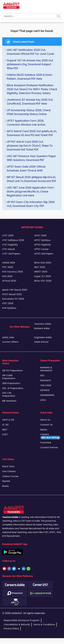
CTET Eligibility (10, 245)
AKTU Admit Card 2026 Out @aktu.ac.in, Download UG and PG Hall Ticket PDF (32, 133)
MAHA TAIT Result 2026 (15, 290)
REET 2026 (40, 267)
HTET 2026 (8, 303)
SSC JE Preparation (13, 388)
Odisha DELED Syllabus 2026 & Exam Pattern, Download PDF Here (30, 77)
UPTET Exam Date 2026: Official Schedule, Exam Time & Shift (26, 169)
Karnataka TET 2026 (13, 299)
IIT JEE (6, 425)
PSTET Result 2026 (12, 294)
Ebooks (6, 481)
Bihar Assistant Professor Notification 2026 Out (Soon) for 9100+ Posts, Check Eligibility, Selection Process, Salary (32, 89)
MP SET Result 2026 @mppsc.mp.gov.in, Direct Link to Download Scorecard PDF (31, 179)
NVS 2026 (7, 276)
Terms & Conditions (44, 624)
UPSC (43, 400)
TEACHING (46, 385)
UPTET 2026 (40, 236)
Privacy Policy (11, 629)
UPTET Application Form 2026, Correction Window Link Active (26, 123)
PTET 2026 (8, 267)
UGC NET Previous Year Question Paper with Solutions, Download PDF (31, 158)
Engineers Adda (43, 337)
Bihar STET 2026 (43, 281)
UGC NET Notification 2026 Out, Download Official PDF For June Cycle (30, 52)
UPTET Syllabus (42, 240)
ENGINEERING (47, 395)
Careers (50, 436)
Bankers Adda (42, 328)
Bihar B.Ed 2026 (43, 263)
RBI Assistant (9, 401)
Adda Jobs (8, 337)
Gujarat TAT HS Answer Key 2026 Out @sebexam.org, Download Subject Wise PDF (30, 64)
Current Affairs (10, 342)
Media (44, 430)
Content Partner (49, 447)
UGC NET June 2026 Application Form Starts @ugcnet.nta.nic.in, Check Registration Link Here (30, 192)
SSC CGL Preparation (9, 394)
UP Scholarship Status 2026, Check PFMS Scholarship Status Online (29, 112)
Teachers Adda (43, 324)
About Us (45, 420)
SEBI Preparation (11, 383)
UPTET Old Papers (44, 254)
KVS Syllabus (9, 308)
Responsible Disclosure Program (22, 620)
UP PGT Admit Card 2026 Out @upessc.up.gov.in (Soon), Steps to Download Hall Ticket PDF (30, 146)
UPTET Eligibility (43, 245)
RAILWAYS (46, 380)
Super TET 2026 (43, 276)
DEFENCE (45, 390)
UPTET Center (42, 249)
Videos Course (10, 476)
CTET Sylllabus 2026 (13, 240)
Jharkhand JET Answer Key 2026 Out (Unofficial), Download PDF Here (30, 102)
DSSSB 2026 (9, 263)
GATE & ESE (8, 420)
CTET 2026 (8, 236)
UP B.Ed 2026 (9, 281)
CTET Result (9, 249)
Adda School (41, 342)
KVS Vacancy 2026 (13, 272)
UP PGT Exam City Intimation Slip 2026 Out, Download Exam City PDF (31, 204)
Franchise (46, 443)
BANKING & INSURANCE (46, 369)
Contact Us (46, 425)
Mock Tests (8, 466)
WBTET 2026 (41, 272)
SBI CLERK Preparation (9, 377)
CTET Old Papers (11, 254)
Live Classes (9, 471)
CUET (5, 434)
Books (6, 486)
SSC (42, 375)
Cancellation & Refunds (17, 624)
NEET (5, 430)
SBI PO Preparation (13, 371)
